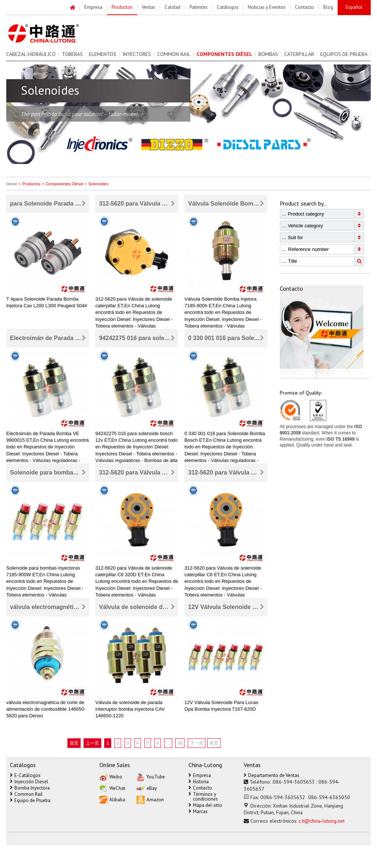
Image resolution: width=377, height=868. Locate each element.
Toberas (72, 54)
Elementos (103, 54)
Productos (29, 184)
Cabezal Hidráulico (31, 54)
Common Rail (174, 54)
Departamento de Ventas (272, 775)
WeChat (112, 788)
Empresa (200, 775)
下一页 (197, 743)
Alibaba (112, 799)
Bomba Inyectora (30, 788)
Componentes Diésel (62, 184)
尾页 (214, 743)
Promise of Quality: (301, 393)
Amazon (150, 799)
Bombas (268, 54)
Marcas (198, 811)
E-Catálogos (25, 775)
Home (12, 184)
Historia (199, 782)
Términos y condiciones (203, 797)
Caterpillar (299, 54)
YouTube (151, 776)
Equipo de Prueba (30, 800)
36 (180, 743)
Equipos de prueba (344, 54)
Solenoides (96, 184)
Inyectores (137, 54)
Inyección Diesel (29, 782)
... (168, 743)
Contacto (200, 788)
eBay (147, 788)
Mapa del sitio (205, 805)
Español (354, 7)
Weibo (111, 776)
